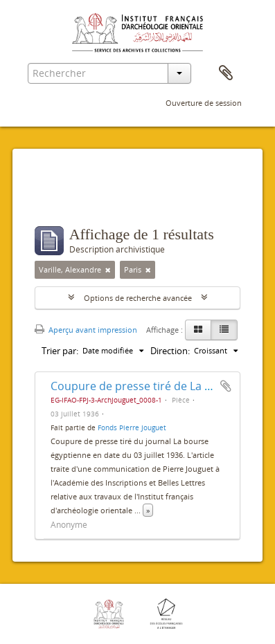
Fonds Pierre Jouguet (132, 427)
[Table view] (224, 330)
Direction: (170, 351)
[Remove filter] (108, 270)
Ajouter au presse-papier (226, 386)
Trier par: (60, 351)
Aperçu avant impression (86, 330)
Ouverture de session (204, 103)
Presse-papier (226, 73)
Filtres (65, 199)
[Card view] (198, 330)
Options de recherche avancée (138, 298)
